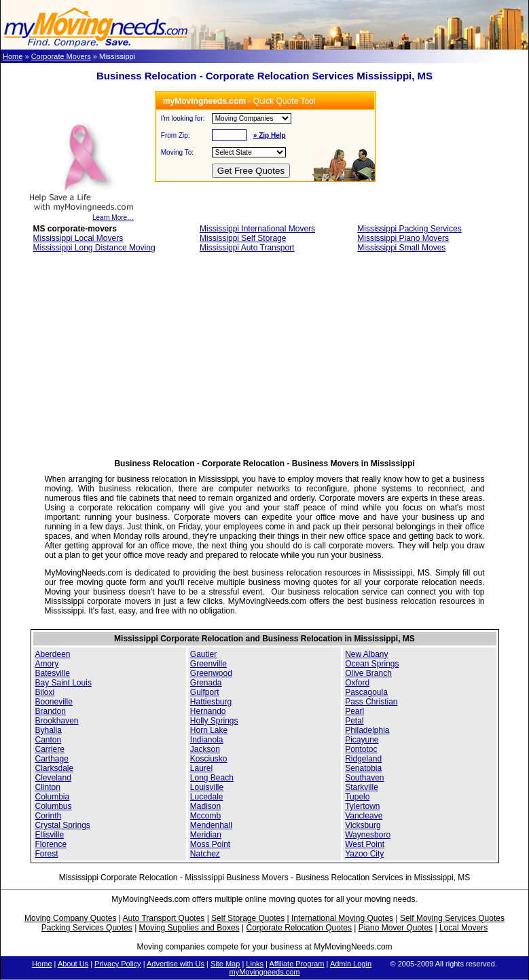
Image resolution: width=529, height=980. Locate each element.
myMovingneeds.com (265, 972)
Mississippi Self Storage (243, 238)
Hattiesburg (211, 702)
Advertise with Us (176, 964)
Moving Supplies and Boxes (189, 928)
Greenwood (211, 673)
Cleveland (53, 778)
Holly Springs (214, 721)
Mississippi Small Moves (401, 248)
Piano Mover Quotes (396, 928)
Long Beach (212, 778)
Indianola (207, 740)
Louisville (207, 787)
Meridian (206, 835)
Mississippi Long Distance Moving (94, 248)
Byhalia (49, 730)
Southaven (364, 778)
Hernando (208, 711)
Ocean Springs (372, 664)
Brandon (51, 711)
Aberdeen (53, 654)
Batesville (53, 673)
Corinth (49, 816)
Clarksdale (55, 768)
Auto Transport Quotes (164, 918)
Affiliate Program (296, 964)
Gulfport (205, 692)
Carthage (52, 759)
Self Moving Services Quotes (452, 918)
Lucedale (207, 797)
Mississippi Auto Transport (247, 248)
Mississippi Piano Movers (403, 238)
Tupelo (357, 797)
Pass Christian (371, 702)
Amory (47, 664)
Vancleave (364, 816)
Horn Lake (209, 730)
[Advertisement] (264, 360)
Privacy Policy (117, 964)
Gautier (203, 654)
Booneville (54, 702)
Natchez (205, 854)
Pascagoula (366, 692)
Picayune (362, 740)
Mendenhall (211, 825)
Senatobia (363, 768)
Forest (47, 854)
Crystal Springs (63, 825)
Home (13, 56)
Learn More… (81, 214)
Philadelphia (367, 730)
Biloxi (45, 692)
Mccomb (205, 816)
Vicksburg (363, 825)
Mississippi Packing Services (409, 229)
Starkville (362, 787)
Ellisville (50, 835)
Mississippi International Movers (257, 229)
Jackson (205, 749)
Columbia (53, 797)
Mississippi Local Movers (78, 238)
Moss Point (210, 844)
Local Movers (463, 928)
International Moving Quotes (342, 918)
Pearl (354, 711)
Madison (205, 806)
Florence (51, 844)
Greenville (208, 664)
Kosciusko (209, 759)
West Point (365, 844)
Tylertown (362, 806)
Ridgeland (363, 759)
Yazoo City (364, 854)
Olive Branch (368, 673)
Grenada (206, 683)
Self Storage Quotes (248, 918)
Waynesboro (368, 835)
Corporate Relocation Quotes (298, 928)
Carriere (50, 749)
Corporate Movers (61, 56)
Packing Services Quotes (87, 928)
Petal (354, 721)
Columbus (54, 806)
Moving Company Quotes (70, 918)
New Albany (366, 654)
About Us (73, 964)
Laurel (201, 768)
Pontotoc (361, 749)
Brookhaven (57, 721)
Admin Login (351, 964)
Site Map (225, 964)
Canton (49, 740)
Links (255, 964)
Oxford (357, 683)
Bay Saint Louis (63, 683)
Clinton (48, 787)
